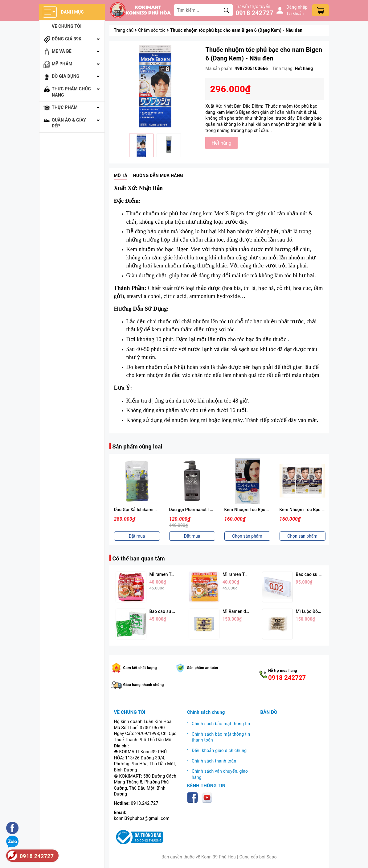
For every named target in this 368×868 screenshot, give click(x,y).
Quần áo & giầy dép (69, 123)
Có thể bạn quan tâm (139, 558)
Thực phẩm (65, 107)
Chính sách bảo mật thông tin (221, 724)
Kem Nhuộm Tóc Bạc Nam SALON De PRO (321, 510)
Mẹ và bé (62, 51)
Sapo (272, 857)
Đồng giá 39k (67, 39)
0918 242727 (255, 13)
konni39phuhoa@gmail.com (142, 818)
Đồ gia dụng (66, 76)
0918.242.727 (145, 803)
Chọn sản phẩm (247, 536)
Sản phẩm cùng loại (137, 446)
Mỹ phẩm (62, 64)
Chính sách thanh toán (214, 761)
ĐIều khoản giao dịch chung (219, 750)
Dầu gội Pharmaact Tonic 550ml (201, 510)
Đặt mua (137, 536)
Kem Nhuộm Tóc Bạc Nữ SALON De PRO (264, 510)
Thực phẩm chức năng (71, 92)
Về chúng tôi (67, 26)
